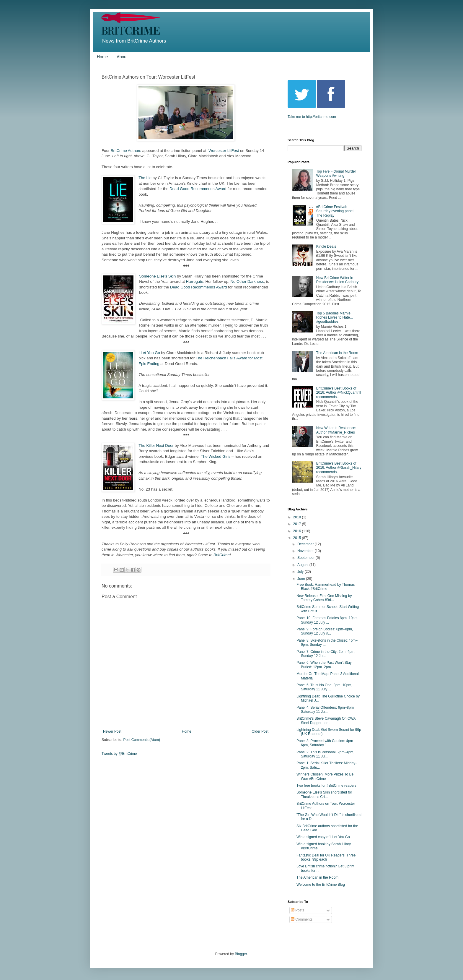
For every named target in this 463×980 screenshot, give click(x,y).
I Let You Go (149, 353)
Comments (302, 919)
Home (102, 57)
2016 (298, 531)
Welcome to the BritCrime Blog (321, 885)
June (302, 579)
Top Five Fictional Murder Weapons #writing (336, 173)
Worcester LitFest (224, 151)
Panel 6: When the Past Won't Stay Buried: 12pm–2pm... (324, 665)
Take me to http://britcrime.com (312, 117)
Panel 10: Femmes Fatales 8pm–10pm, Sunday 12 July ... (327, 620)
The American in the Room (337, 353)
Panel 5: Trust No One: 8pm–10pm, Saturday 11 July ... (324, 687)
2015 (298, 538)
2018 (298, 517)
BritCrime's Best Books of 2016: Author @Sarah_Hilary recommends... (339, 468)
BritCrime (222, 555)
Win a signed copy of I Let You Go (323, 837)
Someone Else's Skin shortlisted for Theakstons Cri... (324, 794)
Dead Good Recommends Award (198, 189)
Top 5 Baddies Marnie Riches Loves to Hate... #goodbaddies (335, 318)
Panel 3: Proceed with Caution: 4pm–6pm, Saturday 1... (326, 743)
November (306, 551)
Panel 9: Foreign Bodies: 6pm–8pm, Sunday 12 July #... (325, 631)
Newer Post (112, 731)
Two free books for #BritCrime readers (326, 786)
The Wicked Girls (216, 456)
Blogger (241, 954)
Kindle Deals (326, 246)
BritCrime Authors (126, 151)
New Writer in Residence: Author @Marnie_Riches (336, 430)
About (122, 57)
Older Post (260, 731)
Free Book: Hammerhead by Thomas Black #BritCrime (326, 587)
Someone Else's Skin (157, 276)
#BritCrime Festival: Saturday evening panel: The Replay (335, 211)
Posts (297, 910)
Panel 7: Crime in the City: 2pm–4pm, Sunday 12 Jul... (326, 654)
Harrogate (195, 281)
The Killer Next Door (156, 446)
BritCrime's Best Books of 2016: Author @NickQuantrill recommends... (339, 393)
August (303, 565)
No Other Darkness (247, 281)
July (301, 572)
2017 (298, 524)
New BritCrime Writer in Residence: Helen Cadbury (337, 280)
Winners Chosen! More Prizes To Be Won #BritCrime (325, 776)
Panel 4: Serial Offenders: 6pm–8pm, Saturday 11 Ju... (326, 710)
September (307, 558)
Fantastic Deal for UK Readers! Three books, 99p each (326, 857)
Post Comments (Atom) (142, 740)
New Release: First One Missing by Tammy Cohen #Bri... (324, 598)
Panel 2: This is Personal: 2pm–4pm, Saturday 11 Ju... (325, 754)
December (306, 544)
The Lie (146, 178)
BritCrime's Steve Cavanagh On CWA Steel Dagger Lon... (326, 721)
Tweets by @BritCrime (119, 754)
